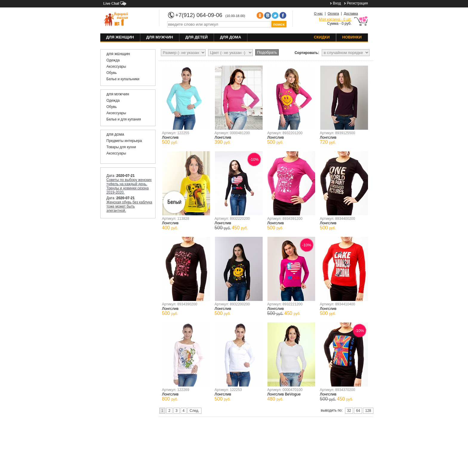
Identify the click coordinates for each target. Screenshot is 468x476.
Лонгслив (170, 137)
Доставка (351, 13)
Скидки (322, 37)
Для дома (231, 37)
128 (368, 411)
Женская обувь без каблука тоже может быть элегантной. (129, 206)
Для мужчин (160, 37)
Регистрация (357, 3)
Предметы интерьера (124, 141)
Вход (337, 3)
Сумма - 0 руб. (335, 21)
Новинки (352, 37)
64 (358, 411)
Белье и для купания (124, 119)
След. (194, 411)
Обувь (112, 73)
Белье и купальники (123, 79)
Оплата (333, 13)
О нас (318, 13)
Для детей (197, 37)
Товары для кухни (121, 147)
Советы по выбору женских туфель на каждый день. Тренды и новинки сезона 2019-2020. (129, 186)
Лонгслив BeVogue (284, 394)
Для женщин (120, 37)
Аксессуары (116, 67)
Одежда (113, 60)
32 (349, 411)
